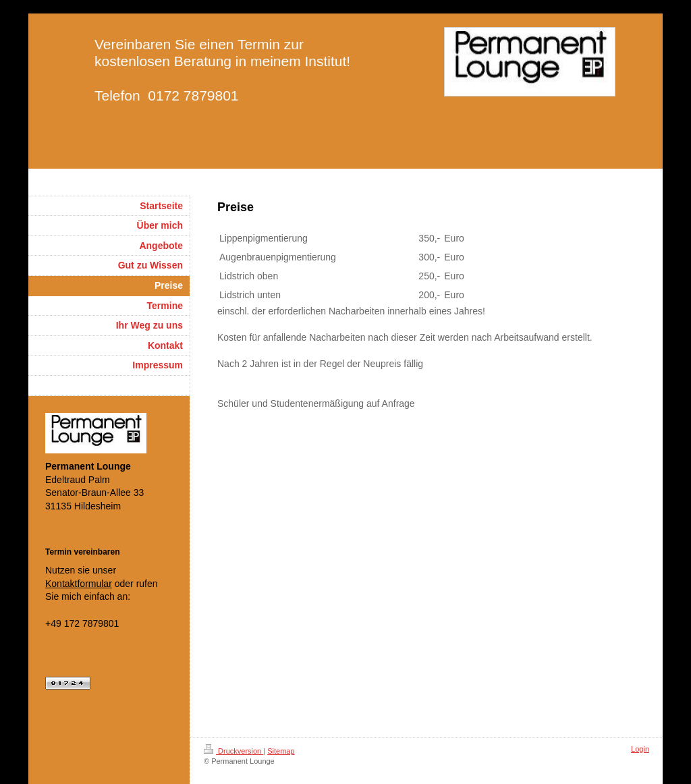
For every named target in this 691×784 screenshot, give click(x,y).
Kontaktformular (79, 584)
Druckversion (233, 751)
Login (640, 749)
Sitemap (281, 751)
